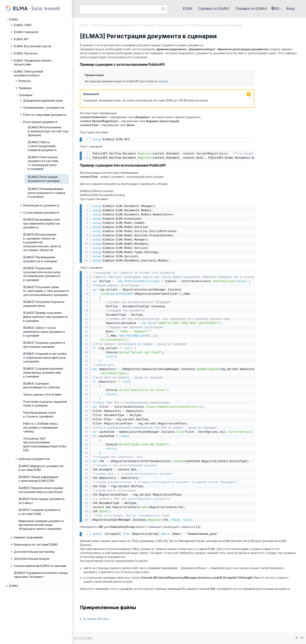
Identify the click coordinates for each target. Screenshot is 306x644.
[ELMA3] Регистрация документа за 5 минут (42, 501)
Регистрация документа (40, 122)
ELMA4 (14, 586)
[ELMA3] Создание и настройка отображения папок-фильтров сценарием (45, 357)
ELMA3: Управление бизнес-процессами (33, 62)
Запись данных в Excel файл (42, 394)
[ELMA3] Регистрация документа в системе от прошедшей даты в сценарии (43, 163)
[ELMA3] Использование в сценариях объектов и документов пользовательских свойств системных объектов (42, 242)
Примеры (25, 88)
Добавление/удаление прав (43, 101)
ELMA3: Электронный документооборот (28, 73)
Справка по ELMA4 (251, 9)
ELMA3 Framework (26, 32)
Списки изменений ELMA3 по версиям (40, 566)
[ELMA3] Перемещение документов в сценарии (40, 259)
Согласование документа (41, 213)
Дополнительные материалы (34, 552)
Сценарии (25, 95)
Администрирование (28, 537)
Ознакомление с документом (44, 107)
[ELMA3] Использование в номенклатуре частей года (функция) (48, 131)
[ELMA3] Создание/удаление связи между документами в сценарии (43, 372)
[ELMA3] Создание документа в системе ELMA (39, 512)
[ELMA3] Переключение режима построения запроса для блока (41, 490)
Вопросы (25, 81)
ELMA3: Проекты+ (26, 53)
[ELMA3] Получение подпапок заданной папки (44, 304)
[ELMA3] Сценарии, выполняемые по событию (42, 385)
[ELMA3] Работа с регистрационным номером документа (42, 146)
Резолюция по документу (41, 205)
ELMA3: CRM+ (23, 25)
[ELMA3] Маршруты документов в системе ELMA (41, 468)
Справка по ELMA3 (214, 9)
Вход (291, 9)
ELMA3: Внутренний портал (33, 46)
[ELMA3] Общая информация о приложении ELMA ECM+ (38, 479)
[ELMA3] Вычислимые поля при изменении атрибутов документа (42, 223)
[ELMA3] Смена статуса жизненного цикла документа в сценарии (44, 332)
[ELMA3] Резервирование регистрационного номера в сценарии (47, 193)
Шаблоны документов (34, 459)
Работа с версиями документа (45, 115)
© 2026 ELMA (83, 638)
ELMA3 (14, 19)
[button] (277, 9)
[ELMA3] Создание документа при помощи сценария (44, 345)
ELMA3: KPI (21, 39)
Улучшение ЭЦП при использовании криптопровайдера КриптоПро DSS (45, 444)
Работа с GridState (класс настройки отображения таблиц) (41, 427)
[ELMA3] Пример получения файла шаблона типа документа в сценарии (45, 317)
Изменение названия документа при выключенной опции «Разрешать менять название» (41, 525)
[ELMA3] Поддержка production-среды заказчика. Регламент (41, 575)
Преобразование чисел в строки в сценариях (40, 415)
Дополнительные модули (32, 559)
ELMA (188, 9)
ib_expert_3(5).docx (97, 619)
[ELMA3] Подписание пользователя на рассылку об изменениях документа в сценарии (42, 274)
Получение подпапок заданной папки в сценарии (45, 404)
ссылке (163, 81)
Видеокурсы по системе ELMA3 (36, 544)
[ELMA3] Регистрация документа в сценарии (44, 179)
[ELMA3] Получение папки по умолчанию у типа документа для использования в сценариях (46, 291)
